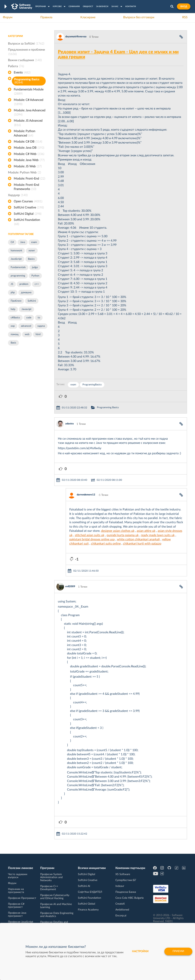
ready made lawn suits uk (158, 535)
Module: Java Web (29, 160)
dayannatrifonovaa (76, 37)
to (39, 318)
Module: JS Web (28, 166)
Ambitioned (122, 910)
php (13, 293)
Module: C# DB (28, 142)
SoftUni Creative (29, 208)
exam (34, 242)
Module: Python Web (24, 173)
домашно (26, 293)
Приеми (178, 951)
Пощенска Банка (126, 892)
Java (23, 242)
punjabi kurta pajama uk (123, 535)
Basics (31, 259)
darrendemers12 (86, 495)
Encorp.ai (121, 916)
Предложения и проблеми (26, 52)
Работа (16, 66)
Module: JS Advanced (28, 123)
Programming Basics (27, 81)
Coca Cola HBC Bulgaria (129, 898)
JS (12, 284)
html (38, 334)
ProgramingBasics (92, 385)
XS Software (123, 874)
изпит (32, 251)
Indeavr (120, 886)
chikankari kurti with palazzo (142, 544)
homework (16, 251)
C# (12, 242)
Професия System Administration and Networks (51, 877)
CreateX (120, 904)
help (13, 309)
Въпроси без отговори (139, 17)
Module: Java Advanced (30, 113)
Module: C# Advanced (28, 102)
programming (18, 276)
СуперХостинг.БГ (126, 880)
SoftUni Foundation (27, 222)
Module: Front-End (29, 179)
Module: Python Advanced (24, 134)
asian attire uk (146, 531)
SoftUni (32, 301)
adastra (70, 424)
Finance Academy (88, 910)
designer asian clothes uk (118, 531)
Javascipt (26, 309)
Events (22, 73)
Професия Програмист (22, 898)
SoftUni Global (86, 904)
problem (24, 284)
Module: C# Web (29, 154)
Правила (46, 17)
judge (35, 267)
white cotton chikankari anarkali (138, 539)
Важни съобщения (25, 60)
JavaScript (16, 259)
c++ (37, 284)
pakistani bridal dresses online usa (92, 539)
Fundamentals (18, 267)
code (29, 318)
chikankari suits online (106, 544)
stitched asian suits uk (90, 535)
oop (13, 326)
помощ (15, 334)
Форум (8, 17)
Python (35, 276)
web (27, 334)
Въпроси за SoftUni (26, 44)
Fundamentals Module (29, 92)
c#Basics (15, 318)
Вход (184, 6)
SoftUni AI (84, 886)
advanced (26, 326)
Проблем (16, 301)
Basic (13, 343)
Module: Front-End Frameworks (26, 187)
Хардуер (18, 195)
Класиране (88, 17)
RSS (185, 17)
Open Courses (28, 201)
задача (41, 326)
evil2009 (70, 587)
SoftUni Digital (28, 214)
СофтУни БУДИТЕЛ (90, 892)
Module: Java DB (29, 148)
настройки (140, 951)
